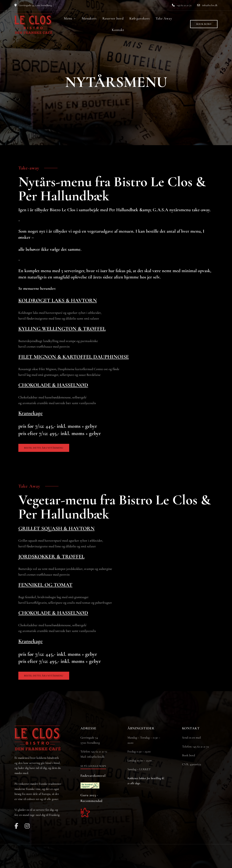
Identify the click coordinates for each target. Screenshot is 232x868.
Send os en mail (191, 738)
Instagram (27, 826)
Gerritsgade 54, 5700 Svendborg (33, 5)
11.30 (139, 752)
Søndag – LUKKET (139, 769)
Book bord (189, 755)
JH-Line (52, 856)
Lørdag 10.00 (135, 760)
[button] (204, 24)
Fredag (132, 752)
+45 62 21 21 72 (182, 5)
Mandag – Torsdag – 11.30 (143, 738)
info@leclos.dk (207, 5)
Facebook (16, 826)
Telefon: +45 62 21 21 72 (195, 747)
